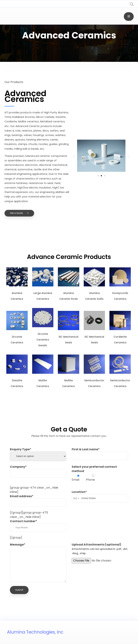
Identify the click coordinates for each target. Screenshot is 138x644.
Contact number (24, 521)
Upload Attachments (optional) (100, 549)
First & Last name (86, 449)
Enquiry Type (21, 449)
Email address (22, 496)
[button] (74, 156)
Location (79, 492)
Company (18, 467)
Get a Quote (19, 213)
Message (18, 545)
